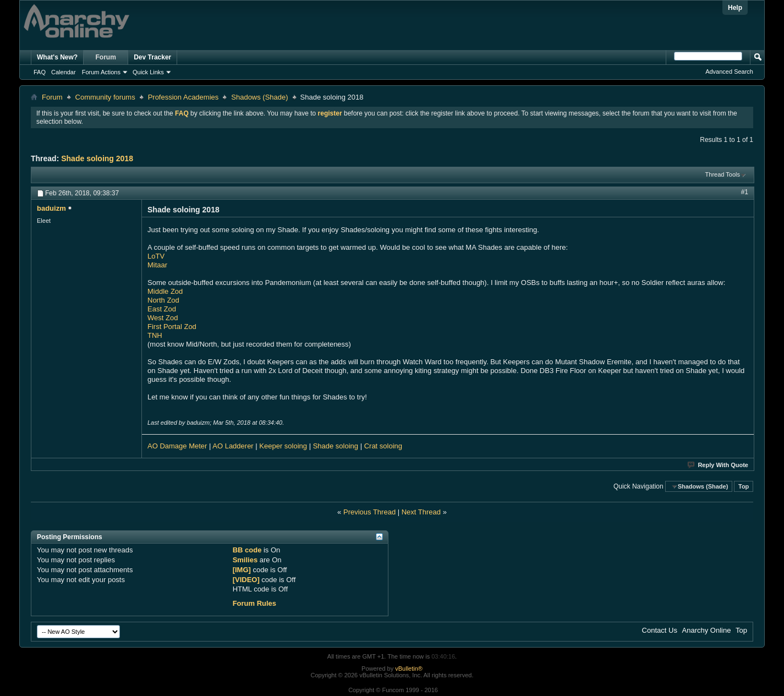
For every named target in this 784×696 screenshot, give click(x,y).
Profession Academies (183, 97)
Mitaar (157, 265)
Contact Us (660, 630)
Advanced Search (729, 72)
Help (735, 8)
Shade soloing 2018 (97, 158)
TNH (155, 335)
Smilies (245, 560)
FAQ (40, 72)
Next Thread (421, 512)
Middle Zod (165, 291)
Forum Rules (254, 603)
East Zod (162, 309)
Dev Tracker (152, 57)
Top (744, 486)
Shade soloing (337, 446)
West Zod (163, 318)
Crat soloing (383, 446)
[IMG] (242, 570)
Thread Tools (723, 174)
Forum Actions (101, 72)
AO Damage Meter (177, 446)
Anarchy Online (707, 630)
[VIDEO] (246, 580)
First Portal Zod (172, 327)
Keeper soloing (283, 446)
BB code (247, 550)
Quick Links (148, 72)
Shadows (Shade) (259, 97)
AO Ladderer (233, 446)
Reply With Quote (718, 465)
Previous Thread (369, 512)
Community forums (105, 97)
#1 (745, 192)
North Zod (163, 300)
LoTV (156, 256)
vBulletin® (409, 668)
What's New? (57, 57)
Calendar (64, 72)
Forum (106, 57)
